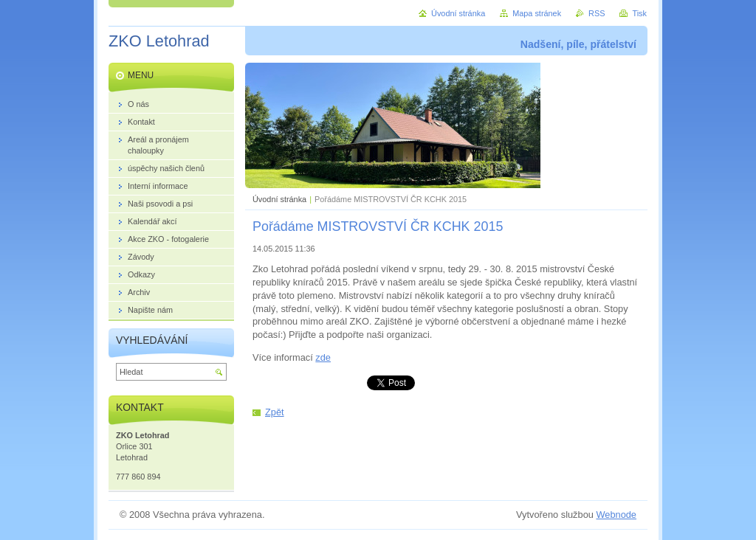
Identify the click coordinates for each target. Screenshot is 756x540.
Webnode (616, 515)
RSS (597, 13)
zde (323, 357)
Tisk (639, 13)
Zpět (275, 412)
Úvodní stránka (279, 199)
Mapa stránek (537, 13)
